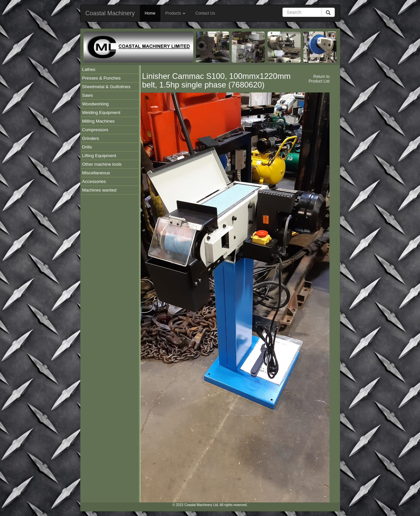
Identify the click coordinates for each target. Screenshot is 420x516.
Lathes (89, 69)
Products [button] (176, 13)
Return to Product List (319, 79)
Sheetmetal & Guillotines (106, 87)
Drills (87, 147)
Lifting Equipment (99, 156)
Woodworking (96, 104)
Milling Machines (99, 121)
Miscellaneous (96, 173)
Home (150, 13)
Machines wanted (99, 190)
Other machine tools (102, 164)
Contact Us (205, 13)
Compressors (95, 130)
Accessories (94, 181)
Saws (88, 95)
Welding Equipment (101, 113)
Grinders (91, 138)
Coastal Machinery (110, 13)
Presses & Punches (101, 78)
